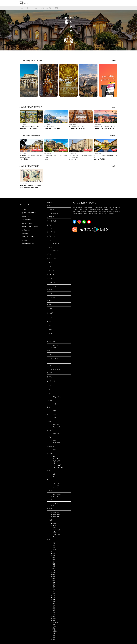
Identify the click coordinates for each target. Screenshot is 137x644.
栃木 (53, 600)
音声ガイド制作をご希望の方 (31, 227)
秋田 (53, 556)
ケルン (54, 441)
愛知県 (54, 618)
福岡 (53, 587)
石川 (53, 606)
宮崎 (53, 558)
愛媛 (53, 593)
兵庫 (53, 598)
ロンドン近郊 (56, 494)
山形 (53, 570)
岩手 (53, 577)
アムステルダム (56, 434)
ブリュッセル (56, 427)
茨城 (53, 614)
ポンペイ (54, 526)
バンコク (54, 487)
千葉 (53, 595)
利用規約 (25, 233)
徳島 (53, 543)
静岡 (53, 604)
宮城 (53, 581)
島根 (53, 637)
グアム (54, 457)
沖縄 (53, 589)
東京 (53, 639)
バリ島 (54, 286)
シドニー (54, 418)
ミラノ (54, 532)
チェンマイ (55, 483)
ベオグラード (56, 251)
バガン (54, 297)
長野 (53, 616)
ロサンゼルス (56, 461)
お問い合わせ (26, 230)
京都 (53, 629)
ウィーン (54, 345)
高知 (53, 554)
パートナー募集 (27, 223)
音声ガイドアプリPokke (29, 213)
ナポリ (54, 524)
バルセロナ (55, 517)
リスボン (54, 450)
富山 (53, 564)
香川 (53, 585)
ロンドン (54, 496)
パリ (53, 505)
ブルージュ (55, 425)
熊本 (53, 566)
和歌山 (54, 568)
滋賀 (53, 579)
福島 (53, 560)
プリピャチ (55, 244)
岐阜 (53, 574)
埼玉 (53, 572)
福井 (53, 562)
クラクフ (54, 213)
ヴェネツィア (56, 530)
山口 (53, 551)
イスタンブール (56, 397)
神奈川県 (54, 623)
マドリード (55, 512)
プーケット (55, 485)
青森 (53, 583)
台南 (53, 474)
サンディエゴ (56, 465)
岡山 (53, 602)
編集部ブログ (26, 216)
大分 (53, 591)
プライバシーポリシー (29, 237)
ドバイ (54, 229)
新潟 (53, 612)
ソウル (54, 411)
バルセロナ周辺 (46, 8)
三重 (53, 633)
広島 (53, 608)
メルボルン (55, 347)
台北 (53, 476)
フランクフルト (56, 443)
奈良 (53, 610)
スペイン (35, 8)
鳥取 (53, 547)
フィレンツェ (56, 534)
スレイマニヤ (56, 358)
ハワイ (54, 463)
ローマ (54, 536)
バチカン (54, 528)
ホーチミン (55, 404)
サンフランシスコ (57, 467)
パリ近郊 (54, 503)
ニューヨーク (56, 459)
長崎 (53, 635)
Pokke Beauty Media (28, 244)
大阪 (53, 625)
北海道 (54, 627)
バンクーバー (56, 369)
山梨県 (54, 631)
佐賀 (53, 545)
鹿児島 (54, 549)
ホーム (21, 8)
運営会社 (25, 240)
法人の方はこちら (28, 220)
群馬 (53, 621)
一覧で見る (113, 61)
